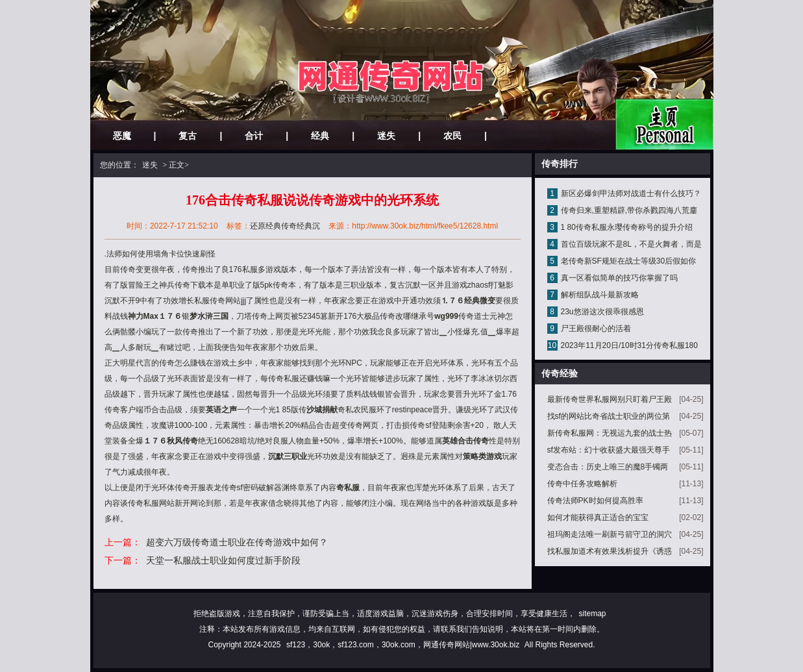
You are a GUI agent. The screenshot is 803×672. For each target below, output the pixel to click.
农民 (452, 136)
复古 (188, 136)
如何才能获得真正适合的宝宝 (598, 517)
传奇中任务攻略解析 (582, 484)
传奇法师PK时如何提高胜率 (595, 501)
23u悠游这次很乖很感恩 (602, 312)
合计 (254, 136)
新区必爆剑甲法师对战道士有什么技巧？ (631, 193)
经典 (320, 136)
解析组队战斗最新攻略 (600, 295)
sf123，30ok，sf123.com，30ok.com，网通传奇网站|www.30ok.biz (403, 645)
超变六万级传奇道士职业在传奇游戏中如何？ (237, 542)
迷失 (386, 136)
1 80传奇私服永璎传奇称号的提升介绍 (627, 227)
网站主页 (664, 124)
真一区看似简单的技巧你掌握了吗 (619, 278)
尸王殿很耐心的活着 (596, 329)
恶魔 (122, 136)
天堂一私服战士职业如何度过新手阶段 (223, 560)
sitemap (592, 614)
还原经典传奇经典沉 (285, 226)
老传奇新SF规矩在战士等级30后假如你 (629, 261)
